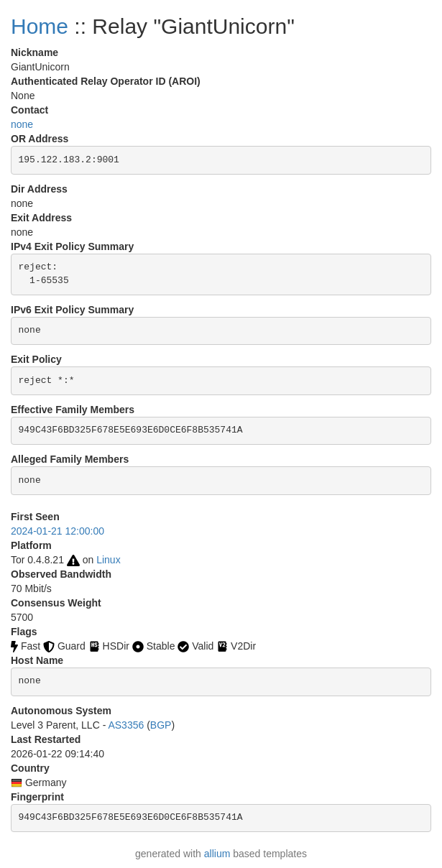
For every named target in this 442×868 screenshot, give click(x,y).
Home (40, 26)
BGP (161, 725)
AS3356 (126, 725)
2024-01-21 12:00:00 (57, 531)
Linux (108, 560)
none (22, 124)
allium (217, 854)
